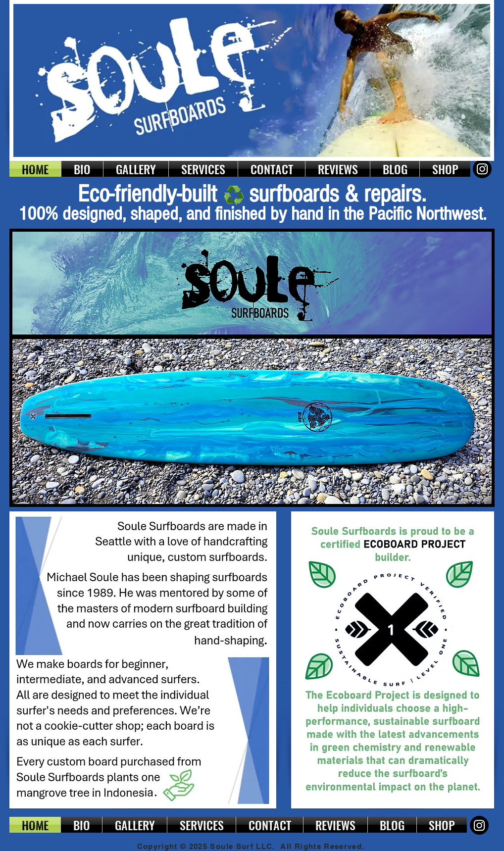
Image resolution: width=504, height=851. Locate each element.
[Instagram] (482, 169)
